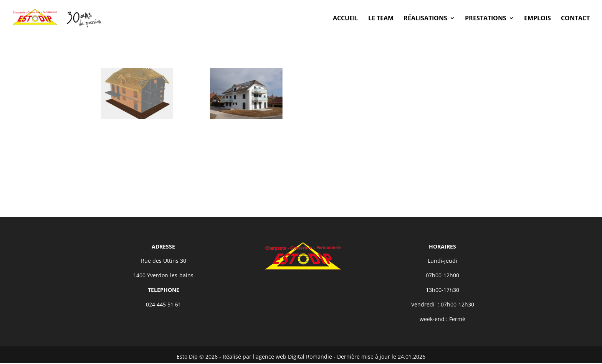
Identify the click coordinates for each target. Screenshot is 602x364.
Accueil (346, 19)
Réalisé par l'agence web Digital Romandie (277, 357)
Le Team (381, 19)
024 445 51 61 (164, 304)
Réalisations (425, 19)
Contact (575, 19)
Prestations (486, 19)
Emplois (537, 19)
